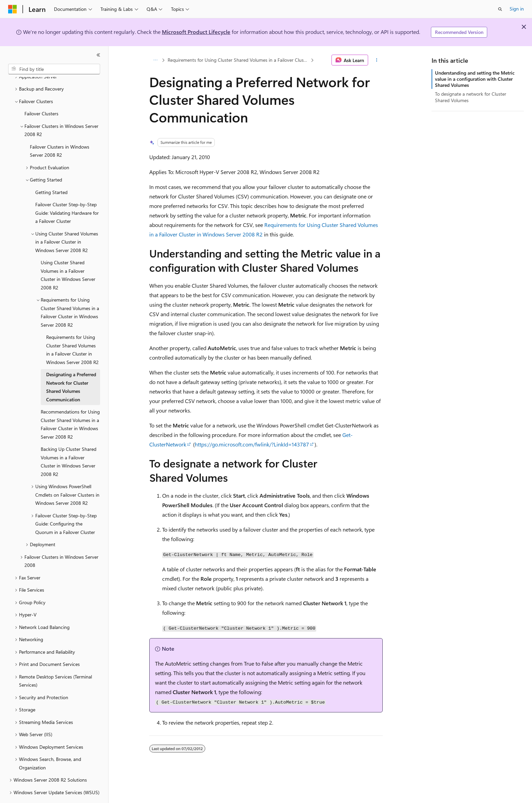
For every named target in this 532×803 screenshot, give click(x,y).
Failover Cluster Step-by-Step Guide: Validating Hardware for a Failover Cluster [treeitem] (67, 194)
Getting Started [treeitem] (51, 174)
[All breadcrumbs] (155, 60)
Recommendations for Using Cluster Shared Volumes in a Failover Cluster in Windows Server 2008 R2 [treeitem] (70, 406)
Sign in (517, 9)
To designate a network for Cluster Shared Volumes (471, 97)
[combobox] (54, 69)
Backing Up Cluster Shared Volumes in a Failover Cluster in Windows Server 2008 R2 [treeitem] (69, 443)
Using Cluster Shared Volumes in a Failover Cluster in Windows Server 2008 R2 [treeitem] (68, 256)
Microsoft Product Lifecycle (196, 32)
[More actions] (377, 60)
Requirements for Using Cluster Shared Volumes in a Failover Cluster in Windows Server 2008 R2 (239, 60)
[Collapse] (98, 55)
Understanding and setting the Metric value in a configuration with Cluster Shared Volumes (475, 79)
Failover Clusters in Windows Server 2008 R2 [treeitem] (60, 132)
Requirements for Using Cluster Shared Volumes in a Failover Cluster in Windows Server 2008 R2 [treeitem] (72, 331)
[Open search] (500, 9)
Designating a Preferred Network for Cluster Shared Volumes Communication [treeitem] (71, 368)
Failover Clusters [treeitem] (41, 95)
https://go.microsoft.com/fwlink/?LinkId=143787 (252, 444)
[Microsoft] (13, 9)
